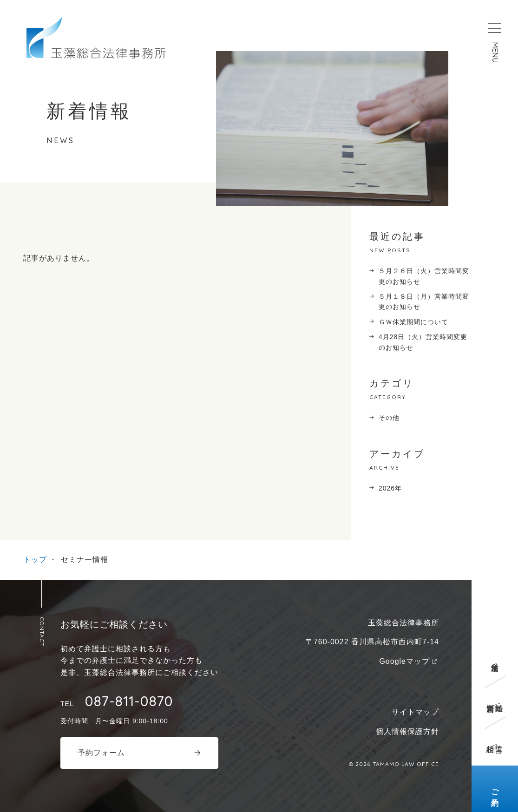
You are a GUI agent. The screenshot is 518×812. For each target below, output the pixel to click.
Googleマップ (404, 661)
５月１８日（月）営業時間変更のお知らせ (424, 301)
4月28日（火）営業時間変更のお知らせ (423, 342)
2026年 (390, 488)
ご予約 (495, 789)
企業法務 (495, 659)
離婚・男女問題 (495, 700)
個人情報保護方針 (407, 731)
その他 (389, 418)
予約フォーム (101, 753)
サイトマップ (415, 712)
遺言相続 (495, 740)
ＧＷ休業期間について (413, 322)
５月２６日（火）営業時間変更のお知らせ (424, 276)
